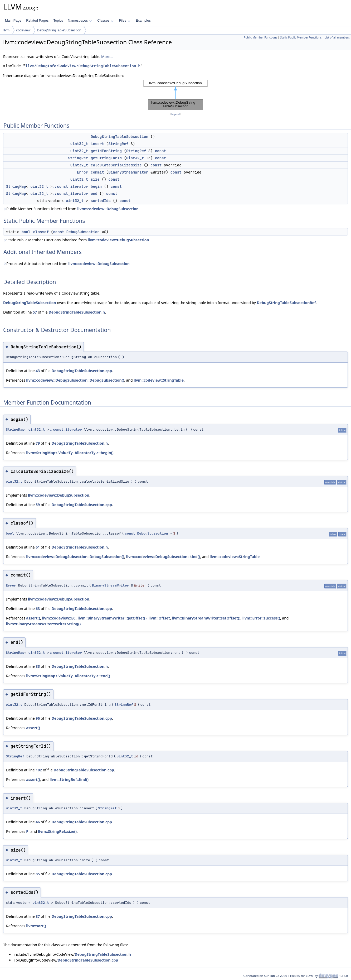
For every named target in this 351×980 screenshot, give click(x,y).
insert (97, 144)
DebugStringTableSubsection (59, 30)
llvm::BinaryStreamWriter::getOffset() (112, 618)
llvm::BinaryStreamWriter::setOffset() (206, 618)
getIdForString (106, 151)
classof (41, 232)
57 (35, 312)
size (95, 179)
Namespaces (80, 20)
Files (125, 20)
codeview (23, 30)
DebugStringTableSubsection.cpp (82, 371)
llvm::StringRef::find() (69, 779)
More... (107, 57)
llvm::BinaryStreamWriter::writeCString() (43, 624)
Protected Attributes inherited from (66, 264)
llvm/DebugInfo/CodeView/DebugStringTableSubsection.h (83, 66)
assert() (33, 618)
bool (26, 232)
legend (175, 114)
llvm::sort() (36, 926)
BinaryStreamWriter (128, 172)
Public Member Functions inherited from (71, 209)
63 (38, 609)
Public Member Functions (260, 37)
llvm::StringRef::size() (57, 831)
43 (38, 371)
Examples (143, 20)
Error (82, 172)
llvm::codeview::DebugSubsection (108, 209)
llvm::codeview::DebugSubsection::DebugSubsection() (75, 380)
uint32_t (79, 144)
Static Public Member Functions (301, 37)
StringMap (16, 186)
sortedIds (101, 201)
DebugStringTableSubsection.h (77, 312)
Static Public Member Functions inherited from (76, 240)
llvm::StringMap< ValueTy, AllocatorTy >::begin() (70, 453)
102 (39, 770)
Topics (58, 20)
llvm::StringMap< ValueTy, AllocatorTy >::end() (68, 676)
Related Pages (37, 20)
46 (38, 822)
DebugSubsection (83, 232)
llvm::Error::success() (261, 618)
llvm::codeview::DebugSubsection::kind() (163, 557)
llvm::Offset (159, 618)
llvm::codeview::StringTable (159, 380)
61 (38, 547)
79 (38, 443)
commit (97, 172)
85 (38, 874)
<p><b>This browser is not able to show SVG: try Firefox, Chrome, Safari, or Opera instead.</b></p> (175, 95)
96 (38, 718)
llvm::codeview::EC (59, 618)
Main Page (13, 20)
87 (38, 916)
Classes (105, 20)
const (160, 151)
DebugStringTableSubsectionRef (286, 303)
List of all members (337, 37)
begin (96, 186)
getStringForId (106, 158)
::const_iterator (70, 186)
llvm (6, 30)
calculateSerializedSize (116, 165)
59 (38, 505)
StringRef (118, 144)
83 (38, 666)
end (94, 194)
